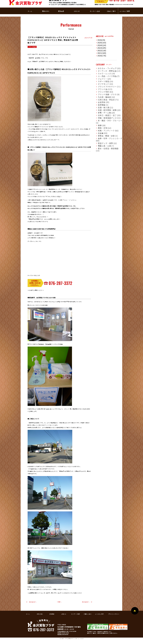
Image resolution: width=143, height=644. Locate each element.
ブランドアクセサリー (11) (105, 77)
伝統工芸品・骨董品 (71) (104, 90)
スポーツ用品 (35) (102, 71)
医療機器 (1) (101, 95)
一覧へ (59, 592)
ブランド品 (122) (102, 79)
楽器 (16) (100, 113)
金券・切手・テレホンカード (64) (106, 126)
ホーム (28, 604)
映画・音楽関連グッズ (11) (105, 108)
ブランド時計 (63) (102, 82)
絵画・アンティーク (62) (104, 118)
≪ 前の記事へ (31, 592)
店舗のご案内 (87, 604)
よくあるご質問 (99, 604)
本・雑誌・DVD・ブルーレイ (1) (106, 110)
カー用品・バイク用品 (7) (104, 66)
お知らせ (64, 604)
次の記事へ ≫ (87, 592)
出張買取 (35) (101, 92)
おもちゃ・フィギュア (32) (105, 58)
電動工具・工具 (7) (103, 131)
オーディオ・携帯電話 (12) (105, 61)
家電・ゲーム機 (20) (103, 103)
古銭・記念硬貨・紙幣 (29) (105, 100)
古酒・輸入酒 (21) (102, 97)
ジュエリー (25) (102, 69)
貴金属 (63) (101, 121)
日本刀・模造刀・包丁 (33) (105, 105)
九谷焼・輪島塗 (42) (103, 87)
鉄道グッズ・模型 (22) (104, 129)
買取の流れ (40, 604)
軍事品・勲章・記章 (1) (104, 124)
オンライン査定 (76, 604)
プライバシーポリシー (114, 604)
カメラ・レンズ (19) (103, 64)
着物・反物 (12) (102, 116)
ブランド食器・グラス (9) (104, 84)
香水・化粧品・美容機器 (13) (105, 134)
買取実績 (52, 604)
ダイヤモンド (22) (102, 74)
